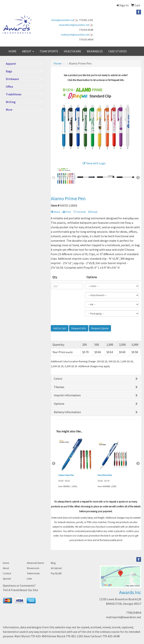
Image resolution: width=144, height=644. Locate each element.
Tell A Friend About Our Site (20, 590)
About (6, 568)
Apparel (11, 64)
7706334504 (134, 613)
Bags (9, 71)
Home (6, 563)
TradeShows (14, 94)
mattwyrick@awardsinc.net (75, 35)
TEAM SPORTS (49, 51)
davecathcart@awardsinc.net (74, 25)
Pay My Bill (56, 573)
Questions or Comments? (19, 585)
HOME (12, 51)
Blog (53, 563)
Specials (7, 579)
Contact (7, 573)
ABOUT (28, 51)
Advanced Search (35, 563)
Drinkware (12, 79)
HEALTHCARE (72, 51)
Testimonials (33, 573)
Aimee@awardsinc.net (63, 20)
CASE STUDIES (118, 51)
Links (29, 579)
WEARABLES (95, 51)
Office (9, 87)
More (9, 110)
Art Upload (56, 568)
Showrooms (33, 568)
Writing (11, 102)
